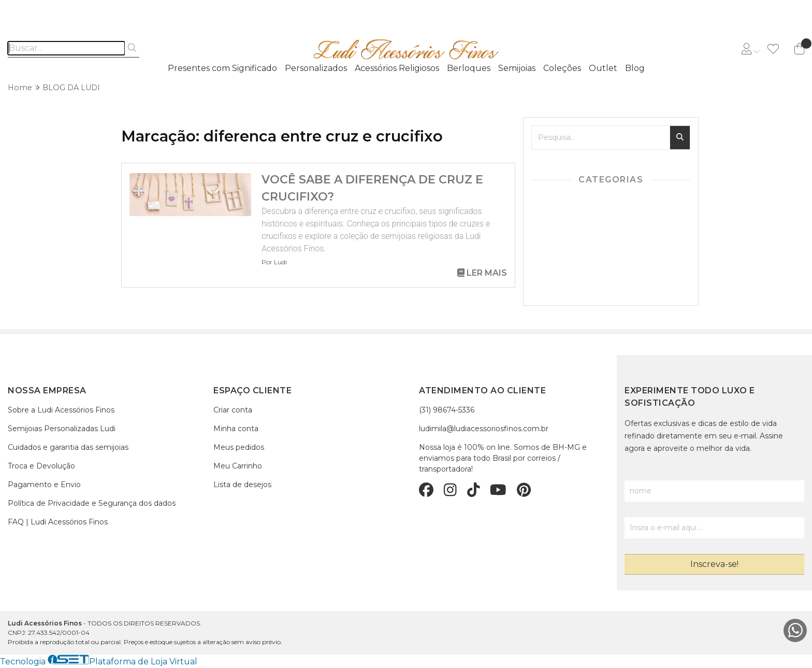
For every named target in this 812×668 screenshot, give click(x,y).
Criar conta (233, 410)
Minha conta (236, 429)
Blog (635, 68)
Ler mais (482, 273)
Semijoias (517, 68)
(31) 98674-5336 (447, 410)
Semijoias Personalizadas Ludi (62, 429)
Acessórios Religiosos (397, 68)
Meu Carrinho (238, 466)
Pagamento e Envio (44, 485)
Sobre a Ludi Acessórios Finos (61, 410)
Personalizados (316, 68)
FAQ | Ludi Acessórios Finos (58, 522)
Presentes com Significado (222, 68)
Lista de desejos (242, 485)
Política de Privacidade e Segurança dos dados (92, 503)
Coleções (562, 68)
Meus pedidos (239, 447)
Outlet (603, 68)
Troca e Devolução (41, 466)
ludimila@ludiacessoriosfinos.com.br (484, 429)
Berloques (469, 68)
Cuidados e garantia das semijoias (68, 447)
